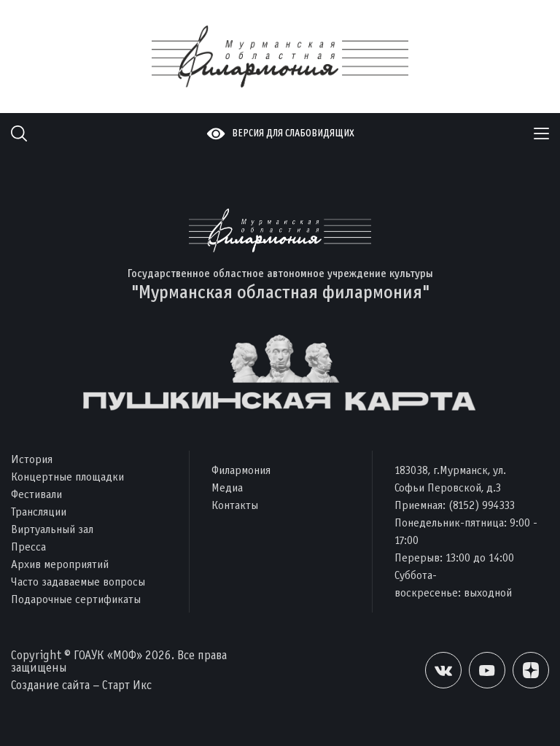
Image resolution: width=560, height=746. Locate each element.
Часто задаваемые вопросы (78, 582)
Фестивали (36, 494)
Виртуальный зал (52, 529)
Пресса (28, 547)
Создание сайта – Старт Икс (81, 685)
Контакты (235, 505)
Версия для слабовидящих (293, 133)
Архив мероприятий (60, 564)
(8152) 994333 (482, 505)
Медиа (227, 487)
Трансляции (39, 512)
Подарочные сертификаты (76, 599)
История (32, 459)
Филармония (241, 470)
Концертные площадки (67, 477)
